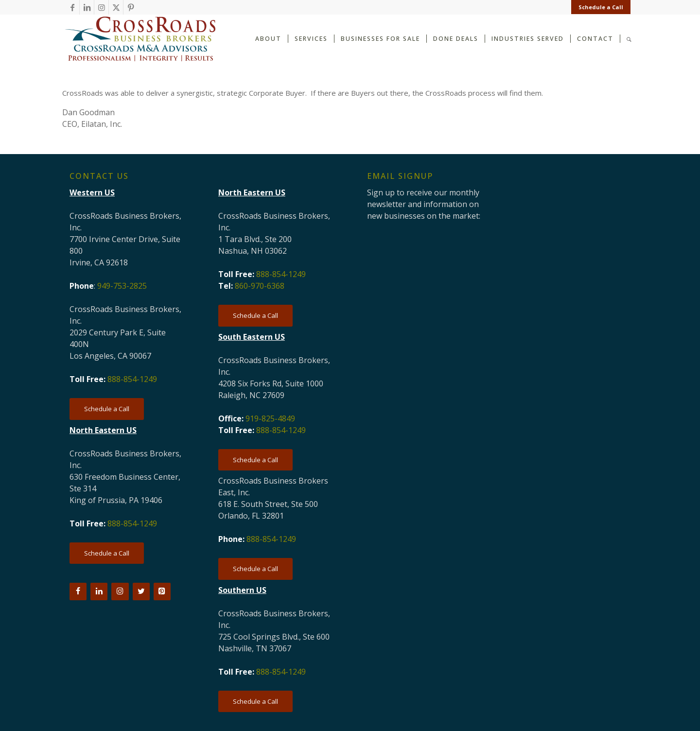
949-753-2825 (122, 286)
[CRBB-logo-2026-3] (140, 39)
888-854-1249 (132, 379)
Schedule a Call (601, 7)
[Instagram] (120, 592)
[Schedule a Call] (107, 409)
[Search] (629, 38)
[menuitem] (598, 7)
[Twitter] (141, 592)
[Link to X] (116, 7)
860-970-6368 (260, 286)
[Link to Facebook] (72, 7)
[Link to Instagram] (101, 7)
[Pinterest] (162, 592)
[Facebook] (78, 592)
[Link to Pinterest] (131, 7)
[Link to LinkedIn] (87, 7)
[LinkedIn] (99, 592)
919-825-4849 (270, 418)
